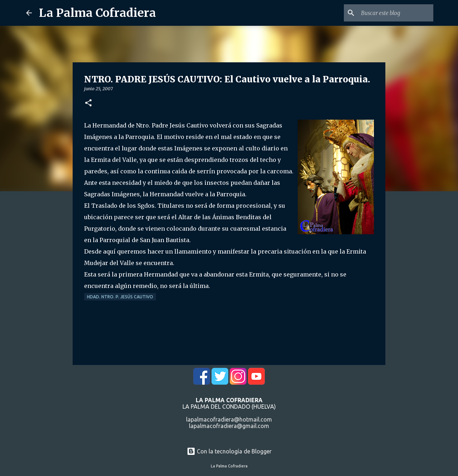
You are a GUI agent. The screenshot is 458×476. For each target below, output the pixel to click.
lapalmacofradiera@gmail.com (229, 426)
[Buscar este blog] (396, 13)
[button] (88, 103)
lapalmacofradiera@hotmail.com (229, 419)
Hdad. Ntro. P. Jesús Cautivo (120, 297)
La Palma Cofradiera (98, 13)
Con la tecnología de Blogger (229, 451)
